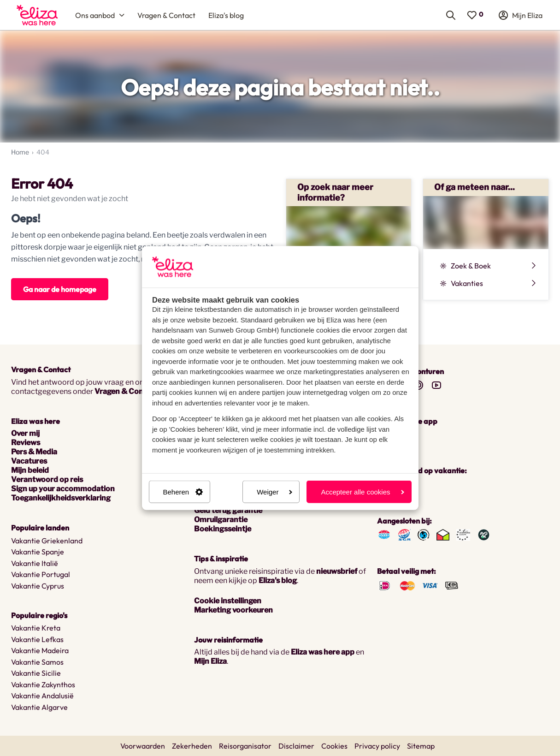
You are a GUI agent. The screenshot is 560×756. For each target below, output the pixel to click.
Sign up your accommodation (63, 489)
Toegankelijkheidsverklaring (61, 498)
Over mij (25, 433)
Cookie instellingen (228, 601)
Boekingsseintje (223, 529)
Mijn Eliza (210, 661)
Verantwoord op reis (47, 479)
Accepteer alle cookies (362, 492)
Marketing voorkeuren (233, 610)
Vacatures (29, 461)
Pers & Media (34, 452)
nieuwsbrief (337, 571)
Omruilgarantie (221, 520)
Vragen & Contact (126, 391)
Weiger (274, 492)
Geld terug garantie (228, 510)
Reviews (26, 443)
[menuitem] (37, 15)
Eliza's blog (278, 580)
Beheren (183, 492)
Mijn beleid (30, 470)
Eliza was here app (323, 652)
